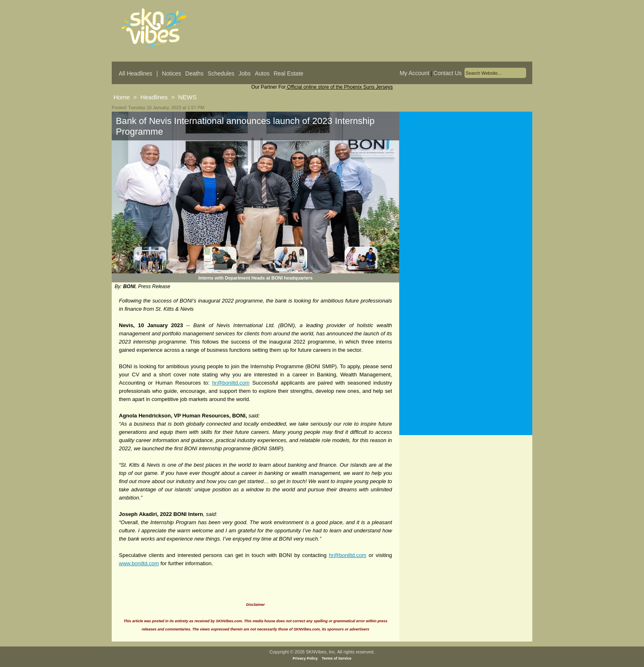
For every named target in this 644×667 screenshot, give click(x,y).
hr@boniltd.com (231, 383)
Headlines (154, 97)
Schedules (221, 73)
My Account (414, 73)
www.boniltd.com (139, 563)
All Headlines (136, 73)
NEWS (187, 97)
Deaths (194, 73)
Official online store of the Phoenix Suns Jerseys (339, 87)
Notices (171, 73)
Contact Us (447, 73)
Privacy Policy (305, 658)
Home (122, 97)
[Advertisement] (466, 193)
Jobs (245, 73)
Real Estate (288, 73)
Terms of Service (337, 658)
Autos (262, 73)
